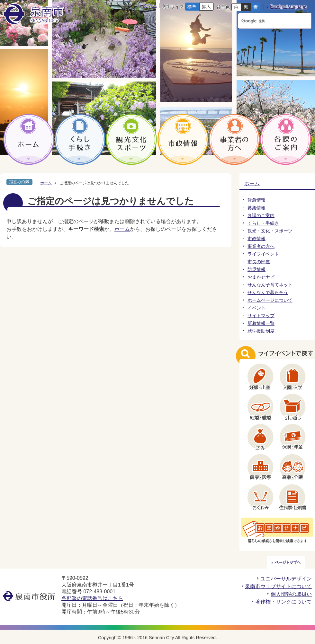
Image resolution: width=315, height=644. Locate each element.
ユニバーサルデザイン (286, 579)
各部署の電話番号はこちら (92, 598)
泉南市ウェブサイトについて (278, 586)
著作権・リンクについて (283, 602)
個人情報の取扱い (291, 594)
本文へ (150, 5)
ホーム (46, 183)
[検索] (269, 21)
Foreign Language (288, 6)
